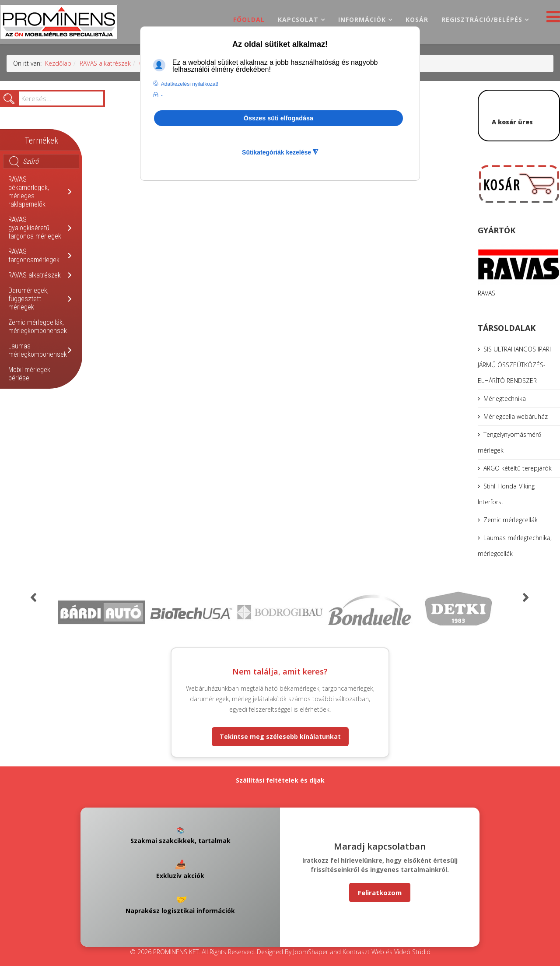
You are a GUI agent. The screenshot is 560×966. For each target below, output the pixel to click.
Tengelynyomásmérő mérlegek (509, 442)
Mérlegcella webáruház (516, 416)
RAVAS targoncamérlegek (34, 256)
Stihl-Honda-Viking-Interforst (507, 494)
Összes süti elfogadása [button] (278, 118)
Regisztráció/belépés (482, 19)
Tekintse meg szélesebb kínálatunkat (280, 736)
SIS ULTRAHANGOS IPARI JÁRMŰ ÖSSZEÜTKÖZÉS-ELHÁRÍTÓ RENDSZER (514, 365)
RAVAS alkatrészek (105, 63)
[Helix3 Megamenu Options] (551, 19)
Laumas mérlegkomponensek (38, 350)
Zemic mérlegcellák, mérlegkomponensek (38, 327)
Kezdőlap (58, 63)
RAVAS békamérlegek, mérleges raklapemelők (29, 192)
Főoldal (249, 19)
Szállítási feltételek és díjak (280, 780)
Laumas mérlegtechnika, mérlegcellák (515, 546)
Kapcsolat (298, 19)
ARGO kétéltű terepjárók (518, 468)
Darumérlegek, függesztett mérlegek (28, 299)
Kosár (417, 19)
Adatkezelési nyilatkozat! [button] (190, 84)
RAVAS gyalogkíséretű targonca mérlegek (35, 228)
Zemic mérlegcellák (511, 520)
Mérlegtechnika (505, 399)
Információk (362, 19)
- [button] (162, 95)
